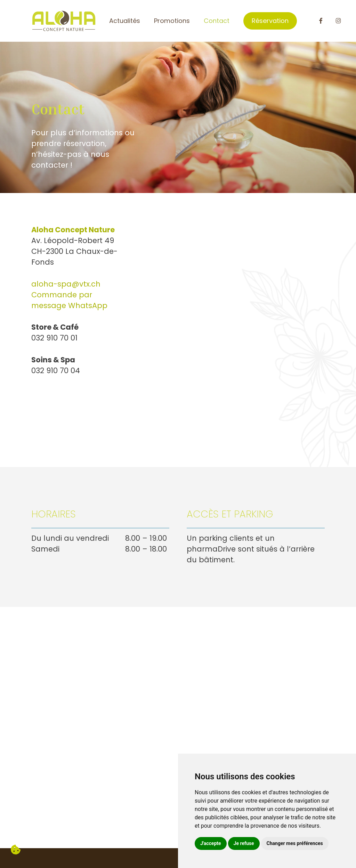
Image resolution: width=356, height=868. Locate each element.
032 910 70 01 (54, 338)
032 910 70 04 (56, 371)
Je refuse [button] (244, 843)
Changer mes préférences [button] (295, 843)
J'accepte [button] (211, 843)
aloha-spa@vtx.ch (66, 284)
